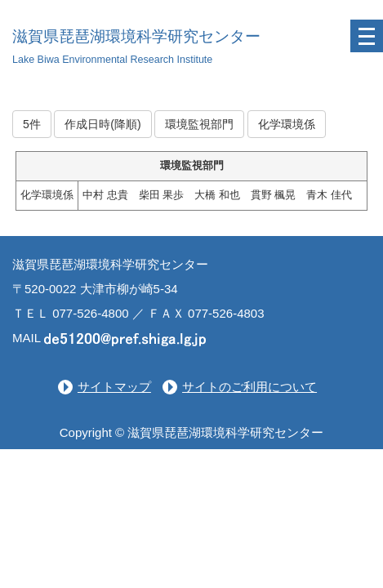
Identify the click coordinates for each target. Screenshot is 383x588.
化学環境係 (287, 124)
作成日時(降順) (102, 124)
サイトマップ (114, 387)
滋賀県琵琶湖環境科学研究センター (136, 36)
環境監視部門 (199, 124)
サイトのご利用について (249, 387)
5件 (32, 124)
